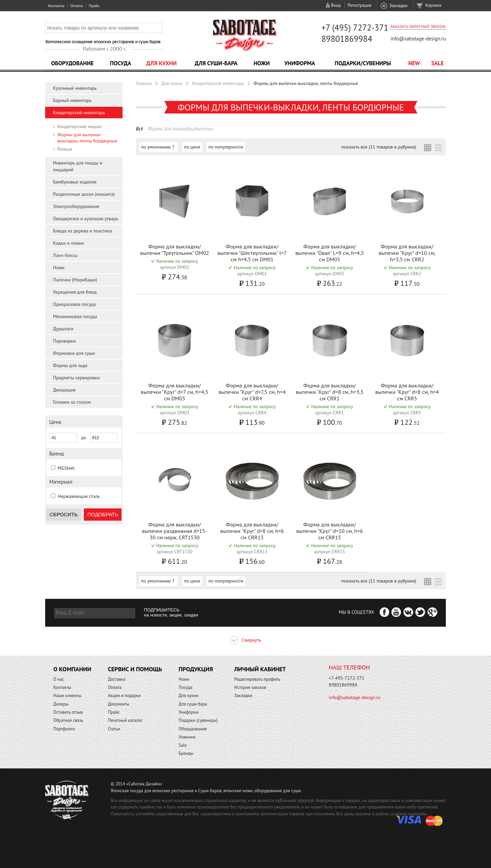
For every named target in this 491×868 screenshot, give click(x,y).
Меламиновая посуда (75, 316)
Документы (119, 704)
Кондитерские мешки (79, 126)
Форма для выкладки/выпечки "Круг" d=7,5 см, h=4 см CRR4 (252, 392)
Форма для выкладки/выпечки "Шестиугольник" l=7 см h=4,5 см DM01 (252, 253)
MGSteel (66, 468)
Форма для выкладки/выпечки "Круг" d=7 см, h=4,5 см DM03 (175, 392)
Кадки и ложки (68, 243)
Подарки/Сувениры (363, 63)
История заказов (250, 687)
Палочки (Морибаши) (75, 280)
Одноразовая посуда (74, 304)
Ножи (262, 63)
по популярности (226, 147)
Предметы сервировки (76, 378)
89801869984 (347, 39)
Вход (336, 5)
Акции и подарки (124, 696)
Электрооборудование (76, 206)
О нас (59, 679)
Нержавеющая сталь (79, 496)
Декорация (64, 390)
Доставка (117, 679)
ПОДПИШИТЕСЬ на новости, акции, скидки (171, 612)
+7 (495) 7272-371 (355, 28)
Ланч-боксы (65, 255)
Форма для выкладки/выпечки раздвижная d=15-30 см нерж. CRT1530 (175, 531)
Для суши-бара (216, 63)
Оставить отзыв (68, 712)
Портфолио (64, 729)
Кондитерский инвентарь (79, 112)
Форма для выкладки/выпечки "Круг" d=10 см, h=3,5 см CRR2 (407, 253)
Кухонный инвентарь (75, 88)
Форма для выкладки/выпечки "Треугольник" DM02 (175, 250)
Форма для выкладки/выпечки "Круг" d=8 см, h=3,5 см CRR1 (330, 392)
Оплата (77, 6)
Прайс (94, 6)
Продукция (196, 669)
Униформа (300, 63)
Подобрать (103, 514)
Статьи (114, 729)
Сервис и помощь (135, 669)
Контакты (56, 6)
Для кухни (162, 63)
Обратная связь (68, 720)
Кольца (65, 149)
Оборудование (72, 63)
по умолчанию (156, 147)
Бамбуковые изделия (75, 182)
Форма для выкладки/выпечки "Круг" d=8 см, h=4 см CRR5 (407, 392)
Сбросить (64, 514)
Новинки (187, 737)
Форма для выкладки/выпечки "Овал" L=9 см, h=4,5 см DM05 (330, 253)
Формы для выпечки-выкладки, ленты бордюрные (87, 138)
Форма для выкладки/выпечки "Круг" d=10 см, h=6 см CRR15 (330, 531)
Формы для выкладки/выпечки (180, 129)
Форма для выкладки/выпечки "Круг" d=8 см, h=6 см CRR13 (252, 531)
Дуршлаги (63, 329)
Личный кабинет (260, 669)
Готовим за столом (72, 402)
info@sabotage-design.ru (418, 39)
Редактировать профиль (257, 679)
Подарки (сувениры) (198, 720)
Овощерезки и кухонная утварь (86, 219)
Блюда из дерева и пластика (82, 231)
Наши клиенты (67, 696)
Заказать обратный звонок (418, 26)
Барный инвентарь (72, 100)
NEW (414, 63)
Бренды (186, 753)
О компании (72, 669)
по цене (192, 147)
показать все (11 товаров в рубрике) (379, 147)
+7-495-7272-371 (347, 678)
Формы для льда (70, 365)
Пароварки (64, 341)
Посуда (121, 63)
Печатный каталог (125, 720)
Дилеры (61, 704)
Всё (139, 129)
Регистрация (360, 5)
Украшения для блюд (75, 292)
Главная (144, 83)
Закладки (398, 6)
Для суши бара (193, 704)
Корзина (433, 5)
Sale (438, 63)
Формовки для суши (74, 353)
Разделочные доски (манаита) (84, 194)
